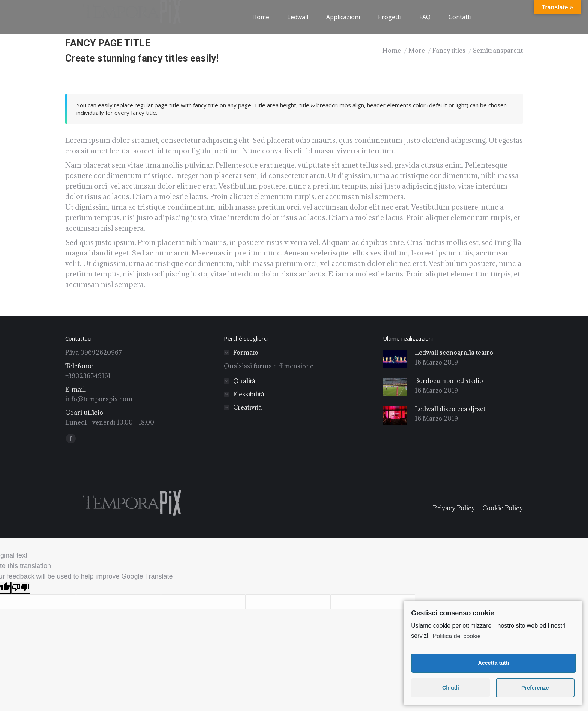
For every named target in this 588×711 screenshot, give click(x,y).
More (417, 51)
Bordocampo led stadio (449, 381)
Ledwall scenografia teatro (454, 352)
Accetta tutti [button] (493, 663)
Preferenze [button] (535, 688)
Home (392, 51)
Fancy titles (449, 51)
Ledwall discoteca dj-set (450, 409)
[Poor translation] (21, 588)
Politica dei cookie (457, 636)
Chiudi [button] (451, 688)
